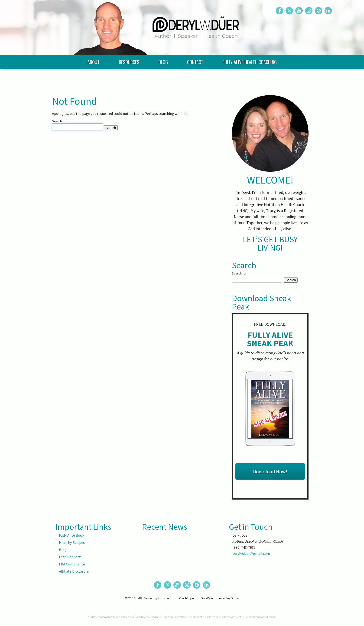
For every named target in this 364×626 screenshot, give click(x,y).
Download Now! (270, 471)
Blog (163, 77)
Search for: (60, 121)
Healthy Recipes (72, 542)
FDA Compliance (72, 564)
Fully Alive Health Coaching (250, 77)
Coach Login (187, 598)
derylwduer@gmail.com (251, 553)
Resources (129, 77)
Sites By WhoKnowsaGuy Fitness (220, 598)
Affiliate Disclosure (74, 571)
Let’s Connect (70, 557)
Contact (195, 77)
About (94, 77)
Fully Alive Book (71, 535)
